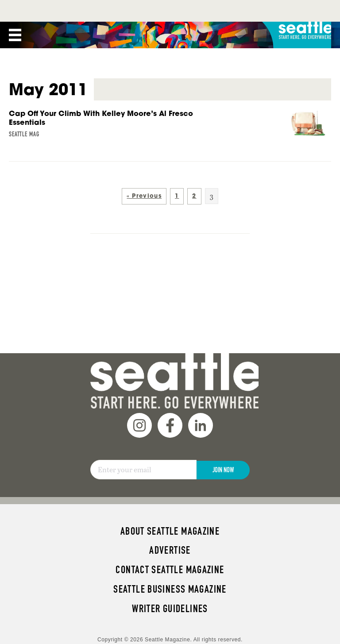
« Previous (144, 174)
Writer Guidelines (170, 587)
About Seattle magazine (170, 509)
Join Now (223, 448)
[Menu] (15, 13)
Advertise (170, 528)
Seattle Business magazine (170, 567)
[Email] (143, 448)
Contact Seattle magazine (170, 548)
